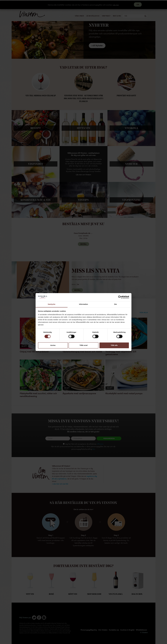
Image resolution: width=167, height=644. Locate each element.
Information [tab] (83, 304)
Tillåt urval (84, 345)
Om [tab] (115, 304)
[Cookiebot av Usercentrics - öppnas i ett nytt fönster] (120, 297)
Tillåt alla (114, 345)
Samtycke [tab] (52, 304)
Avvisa (53, 345)
